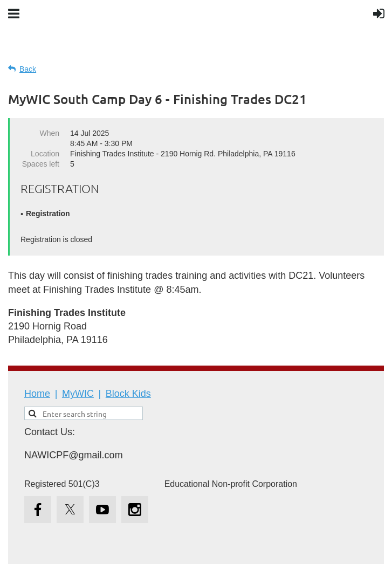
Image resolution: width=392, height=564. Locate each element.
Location (45, 154)
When (49, 133)
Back (28, 69)
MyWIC (78, 394)
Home (37, 394)
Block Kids (128, 394)
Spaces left (41, 164)
